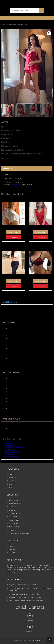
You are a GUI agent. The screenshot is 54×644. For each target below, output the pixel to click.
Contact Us (13, 481)
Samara (10, 408)
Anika (40, 276)
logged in (17, 184)
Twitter (11, 546)
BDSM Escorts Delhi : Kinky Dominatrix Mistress (25, 597)
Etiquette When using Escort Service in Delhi (24, 594)
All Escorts (12, 477)
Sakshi (10, 405)
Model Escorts (12, 328)
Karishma (40, 227)
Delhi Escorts (10, 443)
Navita (10, 402)
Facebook (12, 549)
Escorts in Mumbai (12, 456)
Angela (14, 227)
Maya (10, 388)
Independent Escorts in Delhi (18, 362)
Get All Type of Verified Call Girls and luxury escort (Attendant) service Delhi (30, 589)
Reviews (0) (7, 168)
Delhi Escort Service (12, 452)
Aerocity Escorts (13, 425)
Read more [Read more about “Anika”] (42, 281)
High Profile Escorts (15, 25)
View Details (15, 237)
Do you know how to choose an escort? (22, 585)
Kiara (9, 382)
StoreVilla (36, 641)
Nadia (10, 395)
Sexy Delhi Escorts (14, 342)
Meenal (10, 392)
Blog (10, 487)
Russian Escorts (13, 355)
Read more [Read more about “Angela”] (15, 232)
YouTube (12, 553)
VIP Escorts (11, 358)
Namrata (14, 276)
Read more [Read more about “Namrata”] (15, 281)
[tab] (27, 168)
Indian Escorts (12, 352)
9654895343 (18, 309)
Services (12, 484)
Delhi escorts (10, 454)
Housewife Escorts (14, 332)
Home (3, 25)
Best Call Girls (12, 339)
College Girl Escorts (14, 345)
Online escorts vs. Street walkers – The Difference (26, 601)
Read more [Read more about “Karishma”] (42, 232)
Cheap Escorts (13, 348)
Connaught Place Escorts (16, 428)
